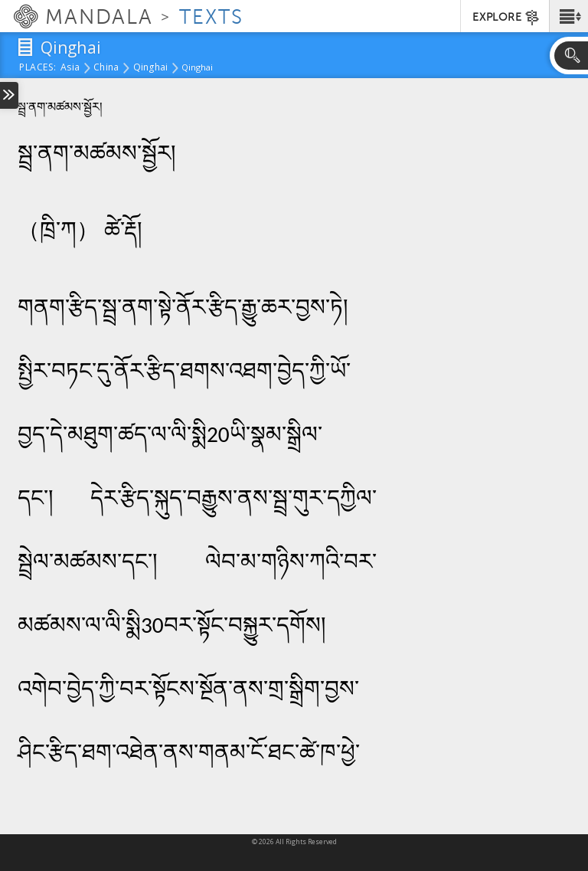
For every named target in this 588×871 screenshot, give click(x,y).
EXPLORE (506, 18)
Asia (70, 68)
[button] (568, 16)
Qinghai (151, 68)
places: (38, 68)
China (106, 68)
